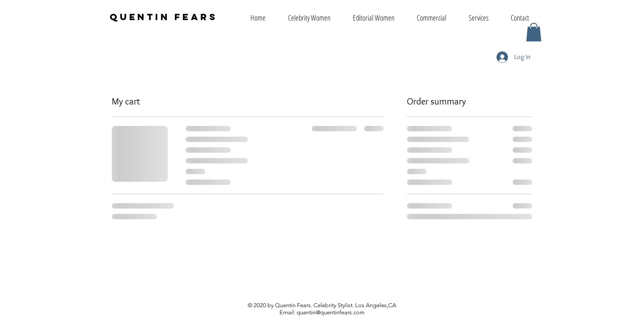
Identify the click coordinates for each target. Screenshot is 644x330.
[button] (534, 32)
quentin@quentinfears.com (330, 312)
